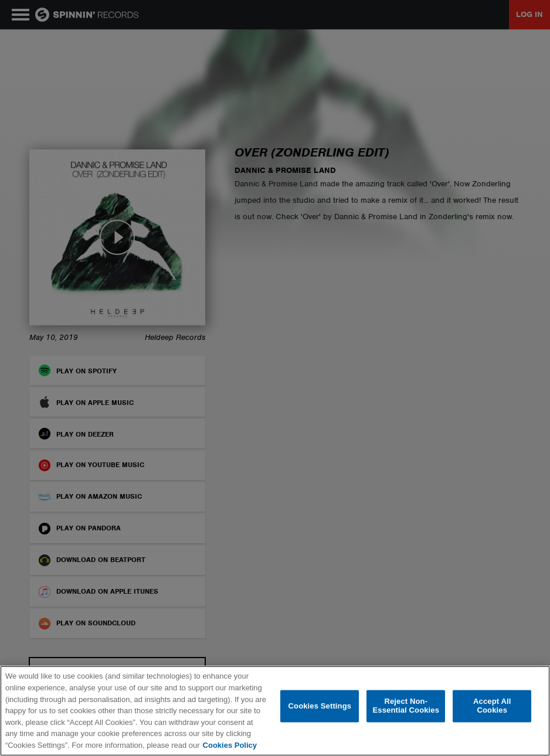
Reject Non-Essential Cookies (406, 706)
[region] (275, 711)
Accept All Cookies (492, 706)
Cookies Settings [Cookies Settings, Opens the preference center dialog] (320, 706)
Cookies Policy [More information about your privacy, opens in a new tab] (230, 745)
